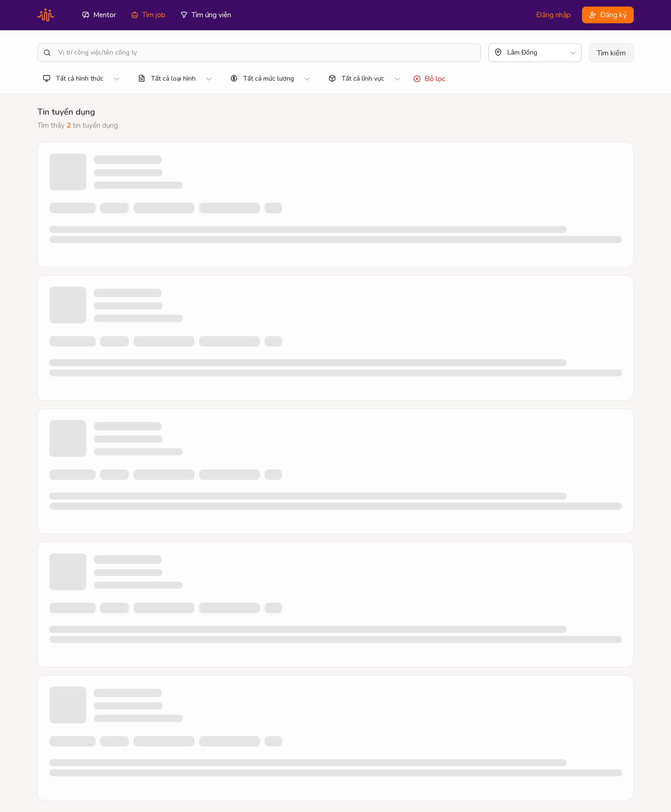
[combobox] (508, 53)
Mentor (99, 15)
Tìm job (148, 15)
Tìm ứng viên (206, 15)
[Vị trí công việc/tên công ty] (267, 53)
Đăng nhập (554, 15)
